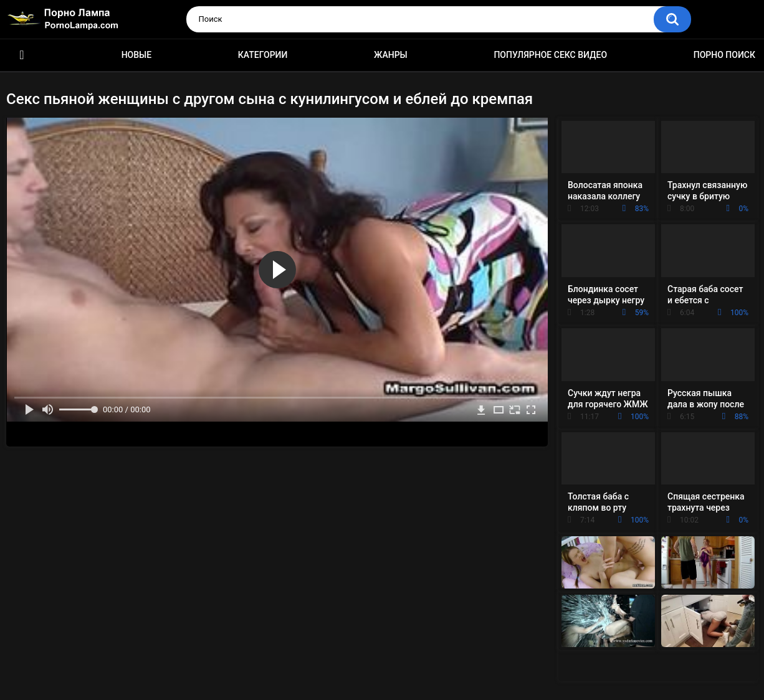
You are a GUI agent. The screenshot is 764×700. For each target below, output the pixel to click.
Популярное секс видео (550, 55)
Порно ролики (22, 55)
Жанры (391, 55)
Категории (263, 55)
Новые (136, 55)
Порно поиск (724, 55)
